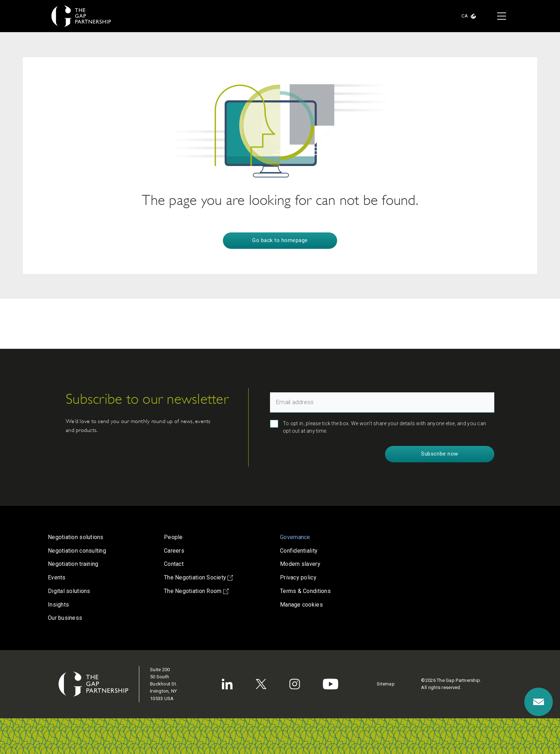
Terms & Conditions (305, 591)
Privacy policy (298, 577)
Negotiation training (73, 564)
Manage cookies (301, 605)
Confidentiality (299, 551)
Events (57, 577)
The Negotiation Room (196, 591)
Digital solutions (69, 591)
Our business (65, 618)
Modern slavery (300, 564)
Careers (174, 551)
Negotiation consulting (77, 551)
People (173, 537)
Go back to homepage (280, 240)
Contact (174, 564)
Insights (58, 605)
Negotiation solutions (76, 537)
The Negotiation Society (198, 577)
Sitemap (386, 684)
